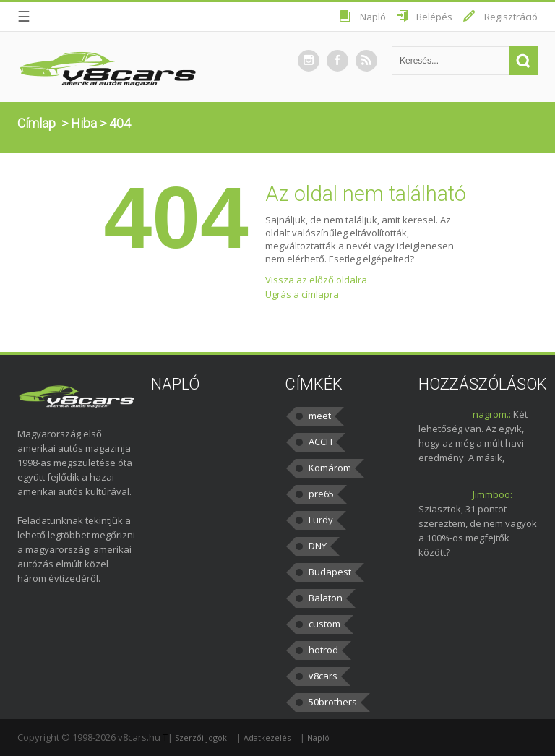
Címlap (36, 123)
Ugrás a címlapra (302, 294)
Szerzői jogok (201, 738)
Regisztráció (511, 17)
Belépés (434, 17)
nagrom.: (492, 414)
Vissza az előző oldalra (316, 280)
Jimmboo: (492, 494)
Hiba (84, 123)
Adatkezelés (267, 738)
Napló (373, 17)
